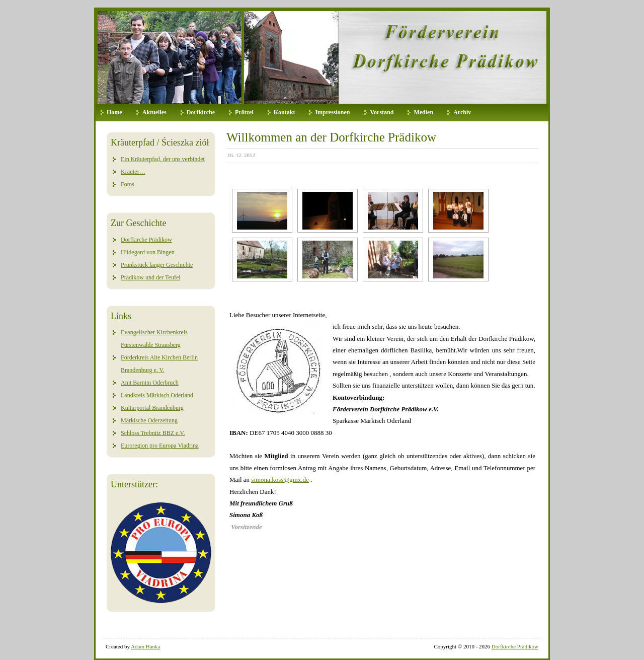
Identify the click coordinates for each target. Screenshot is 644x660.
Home (114, 112)
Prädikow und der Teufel (151, 277)
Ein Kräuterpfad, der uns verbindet (163, 159)
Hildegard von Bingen (148, 252)
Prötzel (244, 112)
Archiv (462, 112)
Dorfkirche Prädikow (146, 240)
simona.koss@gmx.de (280, 480)
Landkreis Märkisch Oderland (157, 395)
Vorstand (382, 112)
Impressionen (332, 112)
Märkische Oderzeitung (149, 420)
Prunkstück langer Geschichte (157, 265)
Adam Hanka (145, 646)
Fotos (128, 184)
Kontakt (285, 112)
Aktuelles (154, 112)
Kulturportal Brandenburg (152, 408)
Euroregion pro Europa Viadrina (160, 446)
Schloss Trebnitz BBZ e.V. (153, 433)
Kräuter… (133, 172)
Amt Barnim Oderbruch (150, 383)
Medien (423, 112)
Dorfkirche (201, 112)
